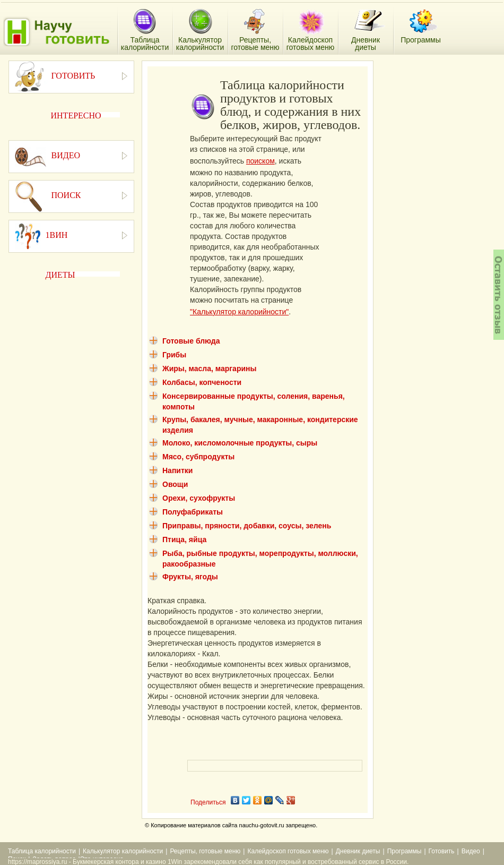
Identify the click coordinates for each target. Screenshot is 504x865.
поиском (260, 161)
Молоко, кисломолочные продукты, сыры (240, 443)
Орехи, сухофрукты (199, 498)
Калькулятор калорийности (123, 851)
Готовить (442, 851)
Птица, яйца (184, 539)
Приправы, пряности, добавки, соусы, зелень (247, 526)
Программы (405, 851)
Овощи (175, 484)
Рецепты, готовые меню (205, 851)
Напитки (177, 470)
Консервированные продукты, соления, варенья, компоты (254, 401)
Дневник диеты (358, 851)
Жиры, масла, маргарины (209, 369)
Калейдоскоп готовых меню (288, 851)
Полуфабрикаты (193, 512)
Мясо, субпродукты (198, 457)
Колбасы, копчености (202, 382)
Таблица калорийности (42, 851)
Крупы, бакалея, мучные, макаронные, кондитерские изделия (260, 425)
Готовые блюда (191, 341)
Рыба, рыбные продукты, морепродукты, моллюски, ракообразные (260, 559)
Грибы (174, 355)
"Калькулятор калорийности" (239, 312)
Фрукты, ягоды (190, 577)
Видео (471, 851)
